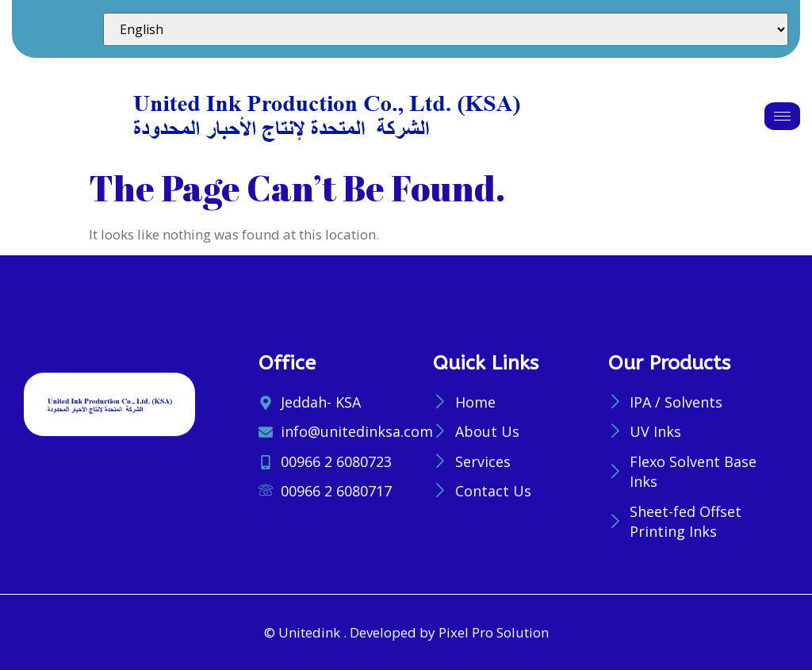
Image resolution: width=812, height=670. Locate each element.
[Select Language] (446, 29)
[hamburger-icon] (782, 116)
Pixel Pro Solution (494, 632)
